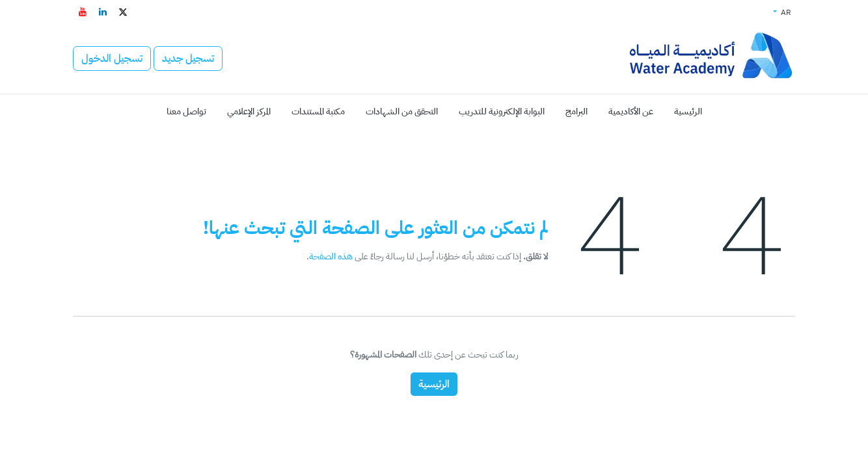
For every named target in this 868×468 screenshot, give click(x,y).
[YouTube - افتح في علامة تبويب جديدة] (83, 12)
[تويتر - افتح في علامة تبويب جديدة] (123, 12)
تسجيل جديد (188, 58)
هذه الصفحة (331, 256)
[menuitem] (688, 111)
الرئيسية (434, 384)
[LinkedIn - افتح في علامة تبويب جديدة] (103, 12)
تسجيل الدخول (112, 58)
